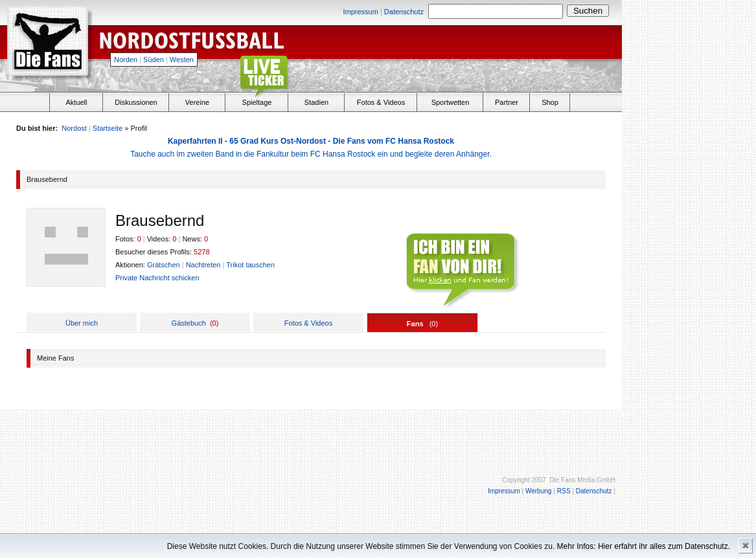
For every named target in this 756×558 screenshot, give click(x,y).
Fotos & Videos (381, 102)
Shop (550, 102)
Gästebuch (189, 323)
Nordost (74, 128)
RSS (564, 491)
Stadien (316, 102)
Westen (182, 60)
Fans (415, 324)
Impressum (360, 12)
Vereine (197, 102)
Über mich (82, 323)
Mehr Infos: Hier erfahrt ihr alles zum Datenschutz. (644, 546)
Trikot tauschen (250, 265)
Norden (126, 60)
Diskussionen (136, 102)
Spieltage (257, 102)
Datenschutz (404, 12)
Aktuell (76, 102)
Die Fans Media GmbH (582, 480)
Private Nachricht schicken (157, 278)
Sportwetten (451, 102)
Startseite (108, 128)
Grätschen (164, 265)
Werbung (538, 491)
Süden (154, 60)
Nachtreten (203, 265)
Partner (507, 102)
